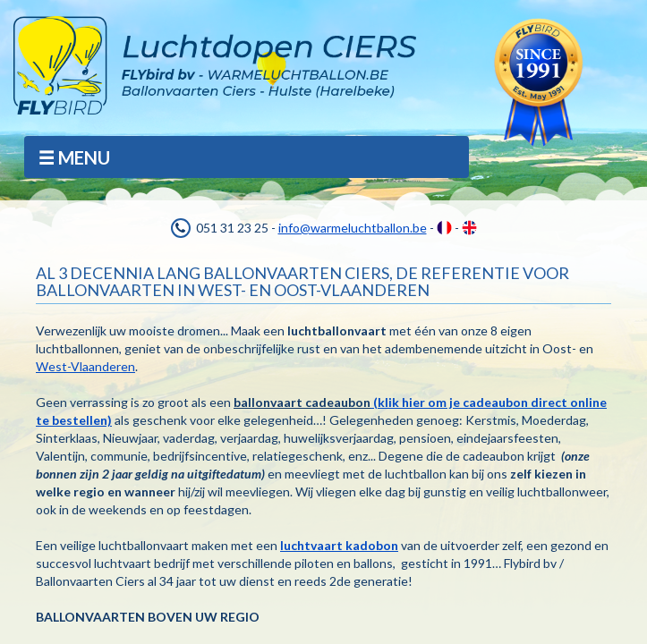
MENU (73, 158)
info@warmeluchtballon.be (353, 228)
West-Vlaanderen (85, 366)
